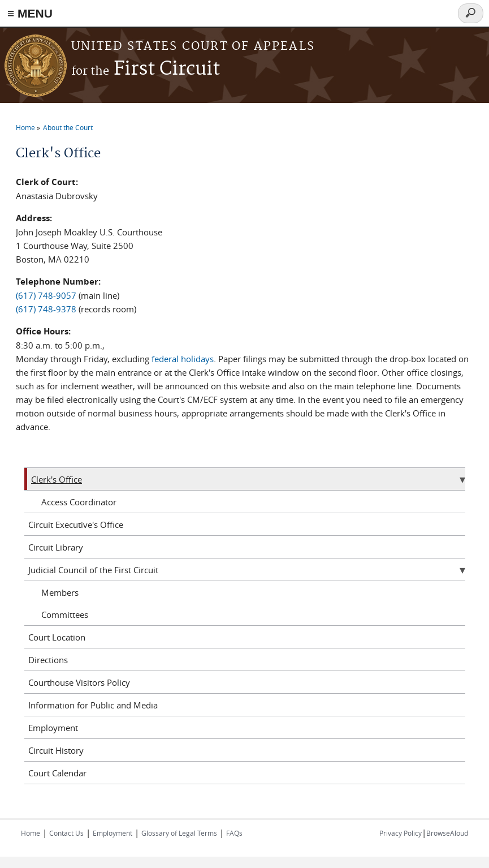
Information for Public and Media (93, 705)
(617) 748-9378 (46, 309)
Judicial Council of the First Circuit (93, 570)
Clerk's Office (57, 479)
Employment (53, 728)
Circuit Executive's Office (76, 525)
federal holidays (183, 359)
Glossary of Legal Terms (179, 833)
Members (60, 592)
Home (25, 127)
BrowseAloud (447, 833)
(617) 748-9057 (46, 295)
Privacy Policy (401, 833)
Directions (48, 660)
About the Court (68, 127)
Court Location (57, 637)
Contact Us (66, 833)
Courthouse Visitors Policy (79, 682)
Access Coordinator (79, 502)
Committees (65, 615)
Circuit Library (56, 547)
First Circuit (146, 69)
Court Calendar (57, 773)
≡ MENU (30, 13)
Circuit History (56, 750)
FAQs (234, 833)
